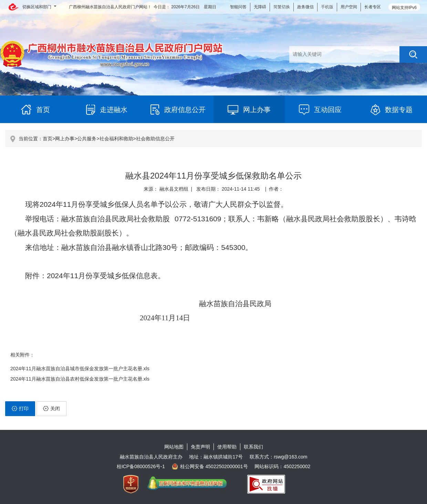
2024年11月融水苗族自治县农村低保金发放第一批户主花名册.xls (80, 379)
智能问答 (238, 7)
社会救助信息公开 (155, 139)
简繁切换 (282, 7)
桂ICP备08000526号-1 (141, 466)
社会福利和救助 (116, 139)
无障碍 (260, 7)
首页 (48, 139)
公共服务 (87, 139)
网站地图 (174, 447)
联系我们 (253, 447)
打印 (20, 409)
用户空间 (349, 7)
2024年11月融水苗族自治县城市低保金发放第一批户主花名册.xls (80, 369)
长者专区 (373, 7)
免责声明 (200, 447)
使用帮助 (227, 447)
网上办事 (65, 139)
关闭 (51, 409)
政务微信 (305, 7)
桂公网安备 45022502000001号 (210, 466)
